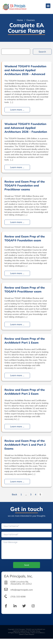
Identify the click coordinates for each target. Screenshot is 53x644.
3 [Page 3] (31, 494)
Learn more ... (17, 110)
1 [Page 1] (21, 494)
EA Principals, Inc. (18, 576)
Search (42, 52)
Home (20, 20)
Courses (31, 20)
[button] (48, 6)
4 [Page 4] (36, 494)
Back (15, 494)
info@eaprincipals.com (22, 590)
